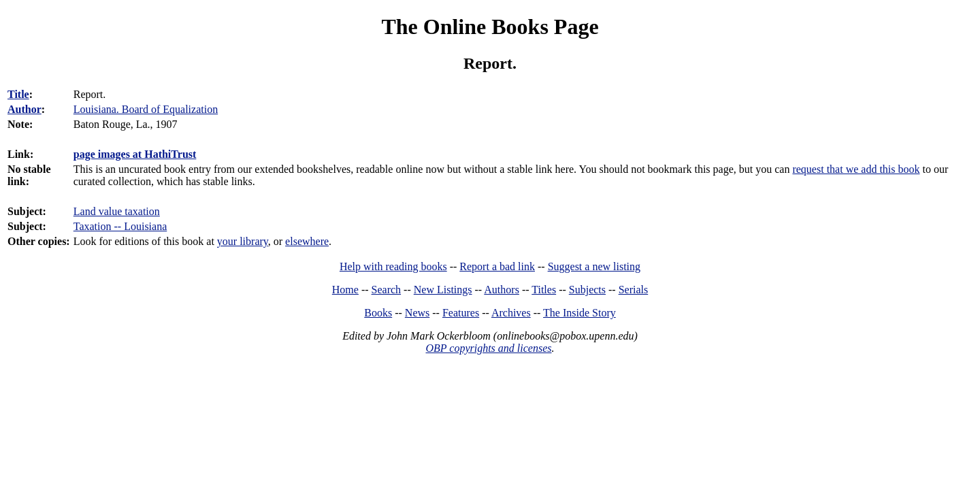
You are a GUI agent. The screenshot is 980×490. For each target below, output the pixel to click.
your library (243, 241)
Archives (511, 313)
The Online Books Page (490, 27)
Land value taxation (117, 211)
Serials (634, 290)
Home (345, 290)
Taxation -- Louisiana (120, 226)
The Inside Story (579, 313)
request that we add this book (856, 169)
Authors (502, 290)
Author (24, 109)
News (417, 313)
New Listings (443, 290)
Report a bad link (497, 266)
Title (18, 94)
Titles (544, 290)
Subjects (587, 290)
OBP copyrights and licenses (488, 348)
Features (461, 313)
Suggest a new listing (594, 266)
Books (378, 313)
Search (387, 290)
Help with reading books (393, 266)
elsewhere (307, 241)
